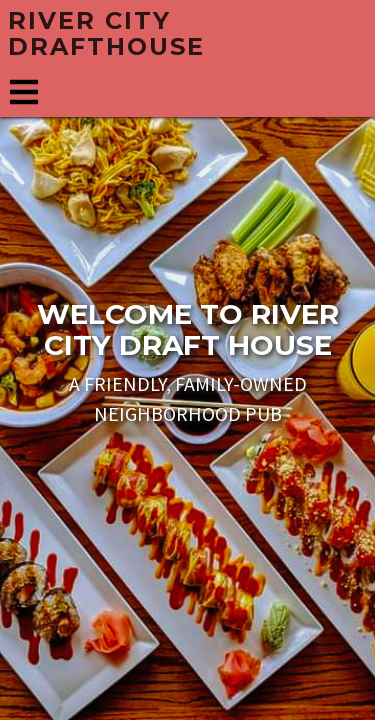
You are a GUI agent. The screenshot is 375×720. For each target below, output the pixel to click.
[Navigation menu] (24, 93)
